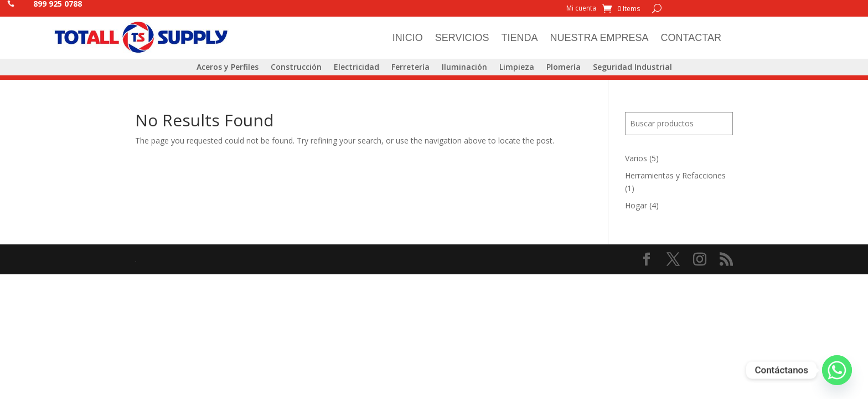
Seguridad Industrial (632, 68)
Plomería (564, 68)
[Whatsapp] (837, 370)
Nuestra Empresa (600, 38)
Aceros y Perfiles (228, 68)
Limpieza (517, 68)
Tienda (520, 38)
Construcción (296, 68)
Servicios (462, 38)
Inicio (408, 38)
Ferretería (410, 68)
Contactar (691, 38)
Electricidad (356, 68)
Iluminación (464, 68)
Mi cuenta (581, 9)
